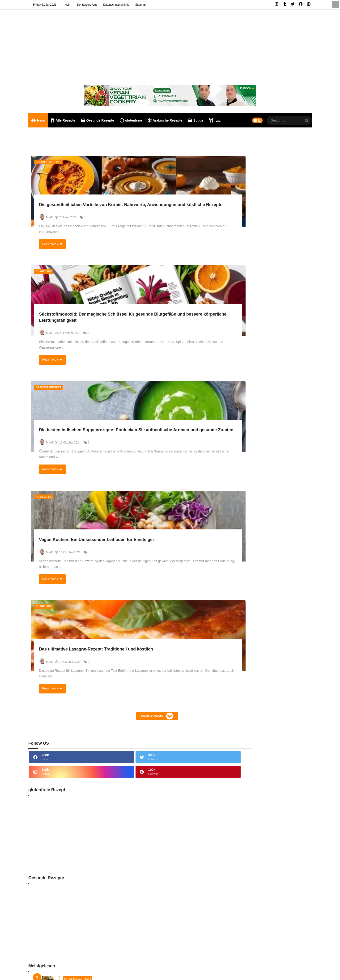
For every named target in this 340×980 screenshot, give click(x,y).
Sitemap (140, 5)
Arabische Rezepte (165, 120)
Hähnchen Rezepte (262, 750)
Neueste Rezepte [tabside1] (245, 592)
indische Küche (260, 760)
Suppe (196, 120)
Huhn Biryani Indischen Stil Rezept (75, 870)
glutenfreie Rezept (262, 740)
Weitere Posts (121, 624)
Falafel (75, 971)
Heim (68, 5)
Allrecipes (143, 162)
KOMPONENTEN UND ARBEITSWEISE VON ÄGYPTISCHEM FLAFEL (281, 556)
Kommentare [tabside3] (298, 590)
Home (250, 971)
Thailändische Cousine (265, 791)
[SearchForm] (307, 121)
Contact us (265, 971)
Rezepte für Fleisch (263, 770)
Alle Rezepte (63, 120)
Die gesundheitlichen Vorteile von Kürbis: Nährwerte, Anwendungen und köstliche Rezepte (75, 229)
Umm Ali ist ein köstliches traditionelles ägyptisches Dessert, (282, 439)
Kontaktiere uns (87, 5)
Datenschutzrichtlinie (116, 5)
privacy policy (285, 971)
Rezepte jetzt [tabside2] (271, 590)
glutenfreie (131, 120)
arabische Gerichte (262, 719)
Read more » (52, 286)
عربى (215, 120)
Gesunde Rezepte (97, 120)
